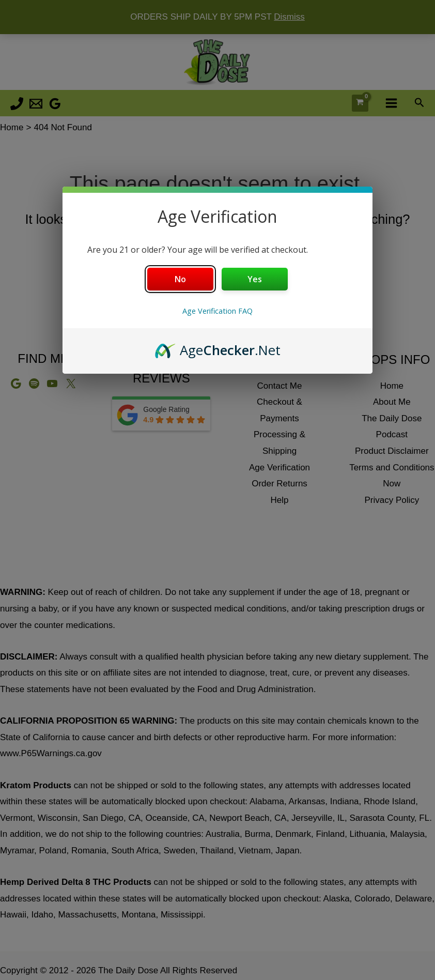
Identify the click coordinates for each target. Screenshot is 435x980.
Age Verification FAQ (218, 311)
